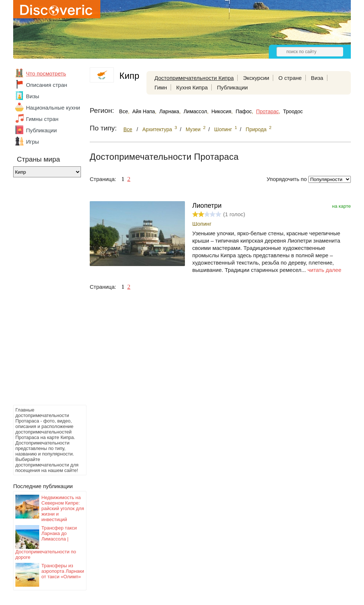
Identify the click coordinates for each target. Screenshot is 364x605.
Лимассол (195, 111)
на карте (341, 206)
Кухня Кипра (192, 87)
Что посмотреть (46, 73)
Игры (32, 142)
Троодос (293, 111)
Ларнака (169, 111)
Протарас (267, 111)
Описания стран (47, 85)
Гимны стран (42, 119)
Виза (317, 78)
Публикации (41, 130)
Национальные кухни (53, 108)
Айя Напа (144, 111)
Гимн (161, 87)
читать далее (324, 270)
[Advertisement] (42, 293)
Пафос (244, 111)
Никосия (221, 111)
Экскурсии (256, 78)
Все (123, 111)
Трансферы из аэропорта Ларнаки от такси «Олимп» (63, 571)
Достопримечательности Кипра (194, 78)
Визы (33, 96)
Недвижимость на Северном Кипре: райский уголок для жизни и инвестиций (63, 508)
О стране (290, 78)
